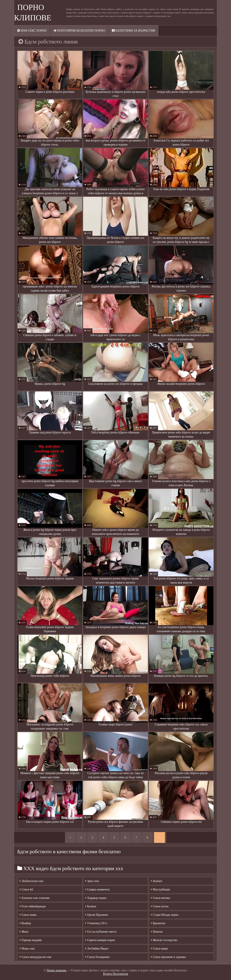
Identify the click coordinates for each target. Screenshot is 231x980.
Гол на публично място (101, 932)
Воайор (25, 923)
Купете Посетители (115, 974)
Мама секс (27, 949)
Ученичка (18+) (96, 923)
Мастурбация (160, 889)
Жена (24, 932)
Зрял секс (92, 881)
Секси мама (28, 915)
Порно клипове (57, 970)
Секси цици (159, 949)
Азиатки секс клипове (35, 898)
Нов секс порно (32, 31)
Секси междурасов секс (36, 957)
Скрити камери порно (100, 940)
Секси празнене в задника (168, 957)
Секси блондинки (97, 957)
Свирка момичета (97, 889)
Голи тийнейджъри (33, 906)
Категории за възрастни (134, 31)
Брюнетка (158, 923)
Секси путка (160, 906)
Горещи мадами (31, 940)
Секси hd (26, 889)
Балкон (91, 906)
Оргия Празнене (97, 915)
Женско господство (164, 940)
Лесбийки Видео (97, 949)
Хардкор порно (96, 898)
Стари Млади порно (165, 915)
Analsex (157, 881)
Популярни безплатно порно (79, 31)
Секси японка (161, 898)
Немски (157, 932)
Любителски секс (32, 881)
